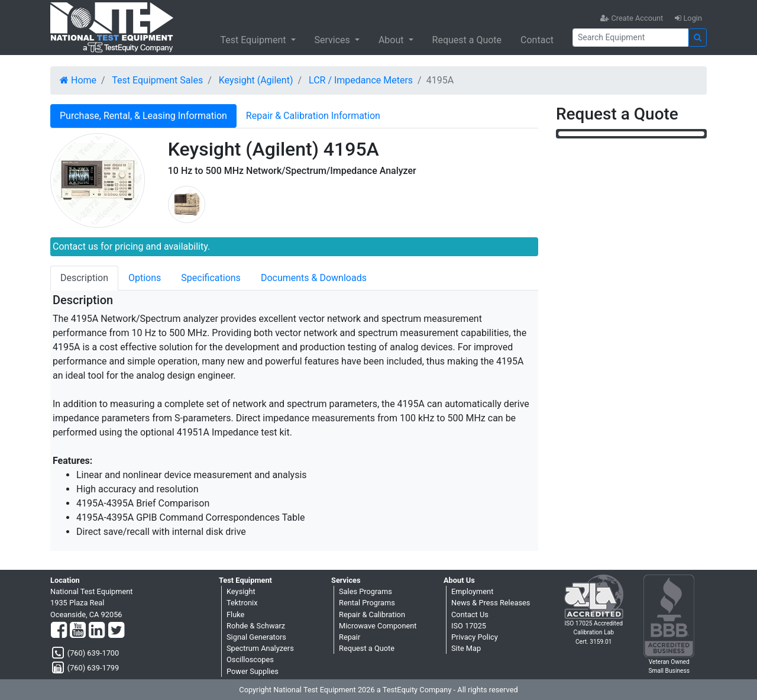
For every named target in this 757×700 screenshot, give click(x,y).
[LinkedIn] (97, 631)
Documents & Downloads (314, 278)
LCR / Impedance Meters (361, 80)
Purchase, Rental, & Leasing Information (143, 116)
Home (78, 80)
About (392, 40)
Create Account (632, 18)
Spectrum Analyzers (260, 648)
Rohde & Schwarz (256, 626)
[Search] (630, 38)
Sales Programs (365, 591)
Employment (472, 591)
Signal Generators (256, 637)
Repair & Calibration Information (313, 116)
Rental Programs (367, 603)
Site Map (466, 648)
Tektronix (242, 603)
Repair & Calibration (372, 614)
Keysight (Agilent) (256, 80)
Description (84, 278)
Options (145, 278)
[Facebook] (59, 631)
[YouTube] (78, 631)
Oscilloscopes (250, 659)
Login (688, 18)
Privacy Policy (475, 637)
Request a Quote (467, 40)
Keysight (241, 591)
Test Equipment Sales (157, 80)
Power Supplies (253, 671)
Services (334, 40)
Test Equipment (254, 40)
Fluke (235, 614)
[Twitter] (116, 631)
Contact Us (470, 614)
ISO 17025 (469, 626)
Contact (537, 40)
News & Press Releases (491, 603)
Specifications (211, 278)
